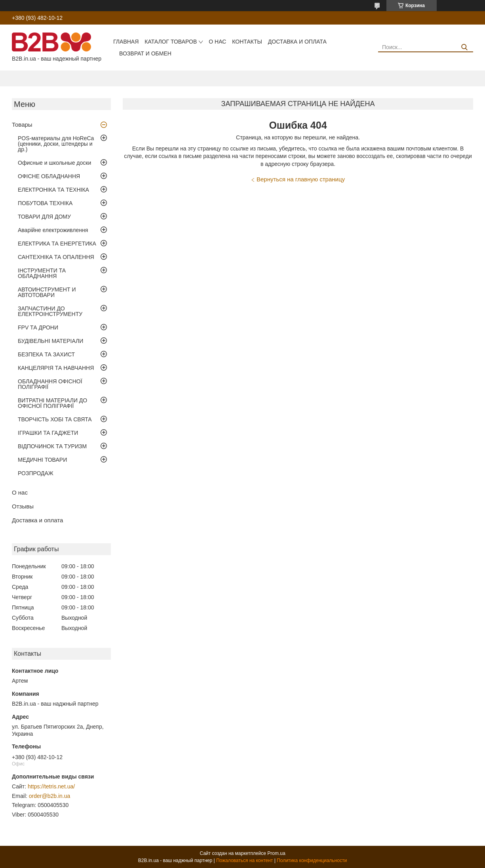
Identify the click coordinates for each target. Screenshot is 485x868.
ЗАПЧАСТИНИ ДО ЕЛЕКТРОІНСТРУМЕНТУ (50, 311)
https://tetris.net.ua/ (51, 786)
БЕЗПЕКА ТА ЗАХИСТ (46, 354)
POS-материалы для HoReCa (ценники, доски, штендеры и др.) (56, 144)
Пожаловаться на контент (244, 860)
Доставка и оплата (297, 42)
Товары (22, 125)
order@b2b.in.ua (50, 796)
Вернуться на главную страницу (301, 179)
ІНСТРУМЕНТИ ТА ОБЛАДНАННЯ (42, 273)
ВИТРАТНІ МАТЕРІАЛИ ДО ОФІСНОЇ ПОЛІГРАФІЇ (52, 403)
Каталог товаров (171, 42)
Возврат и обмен (145, 53)
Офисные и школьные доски (54, 163)
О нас (217, 42)
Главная (126, 42)
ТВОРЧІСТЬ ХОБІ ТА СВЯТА (55, 419)
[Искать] (464, 47)
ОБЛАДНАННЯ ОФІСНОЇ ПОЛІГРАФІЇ (50, 384)
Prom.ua (276, 853)
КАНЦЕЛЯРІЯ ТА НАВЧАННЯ (56, 368)
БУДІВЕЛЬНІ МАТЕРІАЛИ (50, 341)
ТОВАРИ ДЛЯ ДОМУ (44, 217)
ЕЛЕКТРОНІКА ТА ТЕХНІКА (53, 190)
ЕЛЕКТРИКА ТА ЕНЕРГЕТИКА (57, 244)
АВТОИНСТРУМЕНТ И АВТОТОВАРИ (47, 292)
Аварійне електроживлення (53, 230)
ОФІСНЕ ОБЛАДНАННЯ (49, 176)
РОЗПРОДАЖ (36, 473)
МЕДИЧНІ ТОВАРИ (42, 460)
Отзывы (23, 506)
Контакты (247, 42)
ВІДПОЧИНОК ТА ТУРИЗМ (52, 446)
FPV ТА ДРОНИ (38, 327)
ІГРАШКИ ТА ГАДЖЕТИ (48, 433)
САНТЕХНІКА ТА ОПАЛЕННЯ (56, 257)
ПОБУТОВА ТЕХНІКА (45, 203)
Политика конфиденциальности (312, 860)
